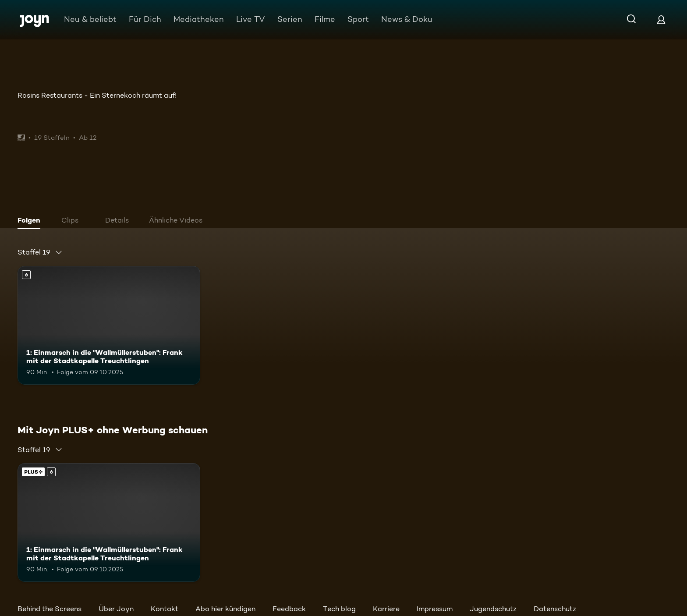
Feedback (289, 609)
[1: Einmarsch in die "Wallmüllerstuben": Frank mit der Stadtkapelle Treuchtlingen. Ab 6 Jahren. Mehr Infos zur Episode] (109, 325)
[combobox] (40, 252)
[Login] (661, 19)
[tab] (31, 221)
